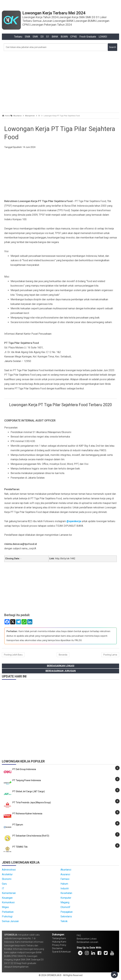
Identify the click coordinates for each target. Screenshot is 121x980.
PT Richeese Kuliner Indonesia (27, 814)
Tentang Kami (59, 938)
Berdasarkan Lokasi (61, 666)
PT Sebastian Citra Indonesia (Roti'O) (31, 836)
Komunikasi (8, 902)
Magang (65, 902)
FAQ (79, 935)
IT (3, 888)
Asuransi (65, 874)
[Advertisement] (60, 81)
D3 (42, 37)
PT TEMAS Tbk (20, 847)
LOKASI (103, 37)
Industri (65, 888)
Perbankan (8, 912)
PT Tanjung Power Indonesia (27, 780)
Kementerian (9, 893)
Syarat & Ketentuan (62, 952)
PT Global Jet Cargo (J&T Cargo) (29, 791)
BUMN (64, 37)
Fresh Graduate (88, 37)
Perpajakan (67, 912)
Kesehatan (66, 893)
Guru (4, 884)
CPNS (74, 37)
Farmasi (65, 879)
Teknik (64, 921)
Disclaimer (57, 948)
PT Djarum (18, 825)
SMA (27, 37)
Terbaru (18, 37)
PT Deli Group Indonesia (24, 769)
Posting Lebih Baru (13, 655)
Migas (5, 907)
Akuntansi (66, 870)
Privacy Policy (59, 945)
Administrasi (9, 870)
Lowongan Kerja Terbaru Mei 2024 (54, 13)
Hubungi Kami (59, 942)
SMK (35, 37)
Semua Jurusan (10, 921)
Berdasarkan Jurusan (61, 671)
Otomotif (65, 907)
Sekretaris (66, 916)
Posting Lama (110, 655)
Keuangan (7, 898)
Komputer (66, 898)
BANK (55, 37)
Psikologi (7, 916)
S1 (48, 37)
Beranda (63, 655)
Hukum (64, 884)
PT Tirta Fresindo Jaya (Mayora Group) (32, 802)
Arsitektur (7, 874)
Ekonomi (7, 879)
